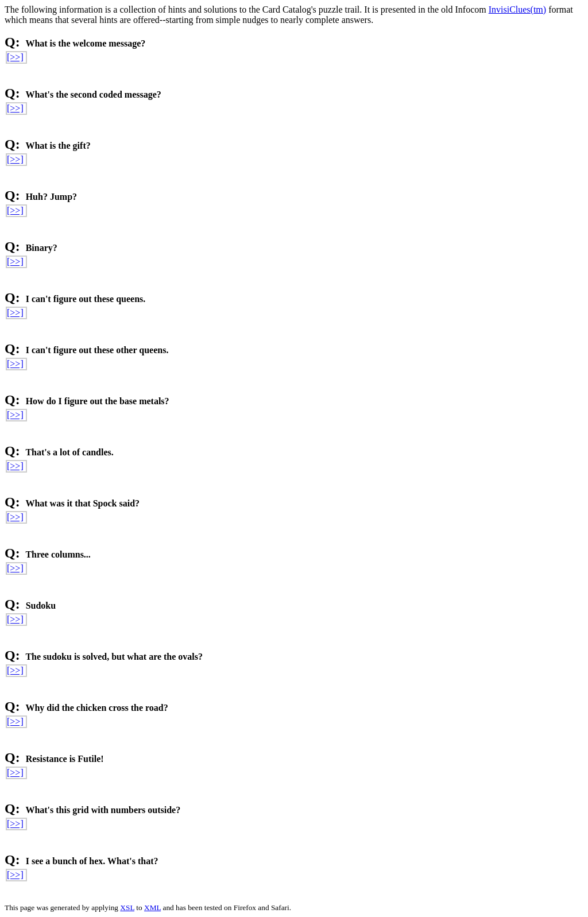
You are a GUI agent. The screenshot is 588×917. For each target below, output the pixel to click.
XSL (127, 908)
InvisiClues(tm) (517, 9)
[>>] (15, 57)
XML (152, 908)
